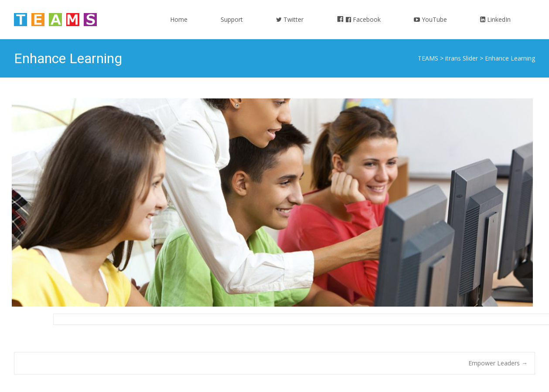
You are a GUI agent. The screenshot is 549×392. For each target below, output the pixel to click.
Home (179, 27)
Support (232, 27)
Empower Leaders (498, 363)
